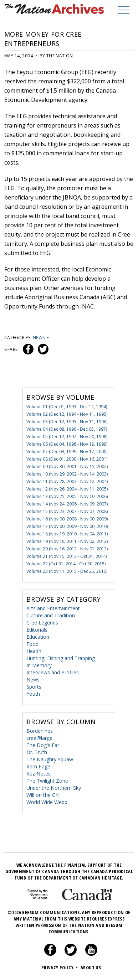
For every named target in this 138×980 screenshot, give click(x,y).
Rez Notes (39, 774)
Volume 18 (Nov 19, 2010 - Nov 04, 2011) (67, 534)
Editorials (37, 630)
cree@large (39, 738)
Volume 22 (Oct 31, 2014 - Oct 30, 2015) (66, 564)
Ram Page (38, 766)
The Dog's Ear (43, 745)
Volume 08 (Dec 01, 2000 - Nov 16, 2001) (67, 459)
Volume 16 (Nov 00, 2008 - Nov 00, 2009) (67, 519)
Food (32, 644)
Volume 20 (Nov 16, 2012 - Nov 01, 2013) (67, 549)
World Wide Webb (47, 802)
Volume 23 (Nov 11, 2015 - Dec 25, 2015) (67, 571)
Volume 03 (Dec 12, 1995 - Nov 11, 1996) (67, 422)
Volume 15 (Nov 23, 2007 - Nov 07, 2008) (67, 511)
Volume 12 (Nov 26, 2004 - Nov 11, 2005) (67, 489)
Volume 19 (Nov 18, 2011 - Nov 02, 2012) (67, 541)
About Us (91, 968)
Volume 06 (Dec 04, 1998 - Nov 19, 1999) (67, 444)
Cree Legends (42, 623)
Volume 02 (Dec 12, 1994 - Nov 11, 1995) (67, 414)
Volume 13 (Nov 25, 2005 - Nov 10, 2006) (67, 496)
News (39, 338)
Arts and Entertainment (53, 608)
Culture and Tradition (51, 615)
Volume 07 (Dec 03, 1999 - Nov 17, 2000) (67, 452)
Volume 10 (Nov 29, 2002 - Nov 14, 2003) (67, 474)
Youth (33, 694)
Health (34, 651)
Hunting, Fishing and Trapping (61, 658)
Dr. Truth (37, 752)
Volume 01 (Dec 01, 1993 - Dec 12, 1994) (67, 407)
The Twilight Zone (47, 781)
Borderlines (40, 731)
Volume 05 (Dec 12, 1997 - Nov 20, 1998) (67, 437)
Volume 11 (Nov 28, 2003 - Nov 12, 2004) (67, 481)
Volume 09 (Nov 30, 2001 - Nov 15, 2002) (67, 466)
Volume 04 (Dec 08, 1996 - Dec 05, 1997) (67, 429)
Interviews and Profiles (53, 672)
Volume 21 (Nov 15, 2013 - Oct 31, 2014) (67, 556)
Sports (34, 687)
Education (38, 637)
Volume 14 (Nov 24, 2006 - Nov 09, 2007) (67, 504)
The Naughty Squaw (50, 759)
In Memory (39, 665)
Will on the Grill (44, 795)
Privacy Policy (60, 968)
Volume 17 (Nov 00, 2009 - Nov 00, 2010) (67, 526)
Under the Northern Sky (54, 788)
